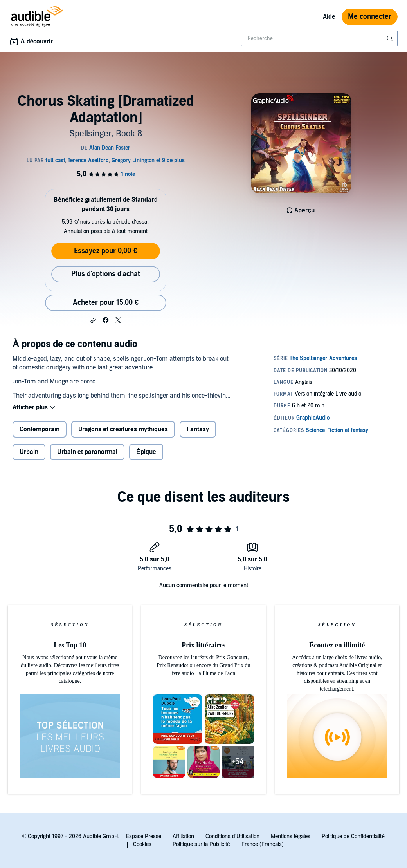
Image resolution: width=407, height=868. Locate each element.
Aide (329, 17)
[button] (93, 320)
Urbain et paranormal (87, 452)
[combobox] (319, 38)
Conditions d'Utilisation (232, 836)
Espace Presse (144, 836)
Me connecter (370, 17)
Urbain (29, 452)
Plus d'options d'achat (106, 274)
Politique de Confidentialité (353, 836)
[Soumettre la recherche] (391, 38)
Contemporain (40, 429)
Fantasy (198, 429)
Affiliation (183, 836)
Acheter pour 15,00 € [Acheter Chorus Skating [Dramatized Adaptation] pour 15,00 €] (106, 303)
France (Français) (263, 844)
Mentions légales (291, 836)
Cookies (142, 844)
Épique (146, 452)
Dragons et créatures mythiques (123, 429)
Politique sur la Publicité (201, 844)
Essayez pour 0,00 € (105, 251)
